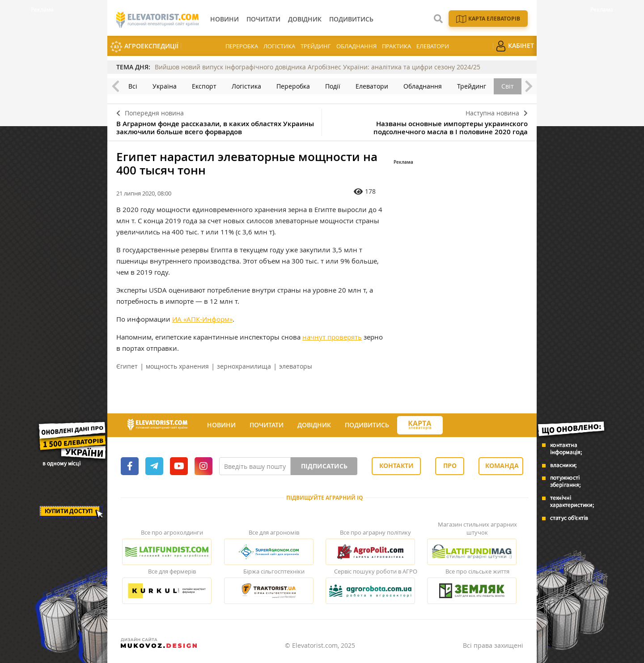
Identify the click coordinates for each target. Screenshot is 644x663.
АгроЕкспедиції (144, 47)
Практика (396, 46)
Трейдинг (316, 46)
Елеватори (433, 46)
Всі (133, 86)
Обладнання (356, 46)
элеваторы (296, 366)
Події (333, 86)
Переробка (242, 46)
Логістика (279, 46)
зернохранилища (244, 366)
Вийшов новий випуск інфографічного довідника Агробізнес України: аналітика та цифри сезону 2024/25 (318, 67)
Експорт (204, 86)
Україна (165, 86)
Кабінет (515, 46)
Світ (508, 86)
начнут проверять (332, 337)
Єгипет (127, 366)
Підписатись (324, 466)
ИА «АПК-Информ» (202, 319)
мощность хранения (177, 366)
